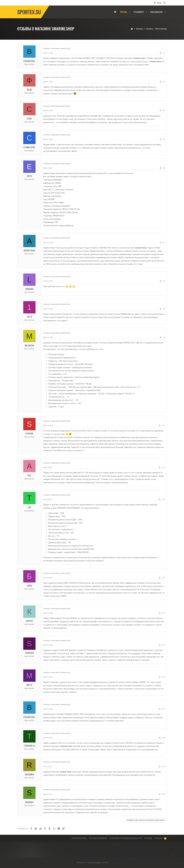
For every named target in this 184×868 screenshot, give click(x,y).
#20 (163, 794)
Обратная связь (79, 838)
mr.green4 (29, 345)
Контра (29, 621)
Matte (29, 685)
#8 (164, 309)
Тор (29, 507)
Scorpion (29, 653)
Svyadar (29, 433)
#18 (163, 738)
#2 (164, 82)
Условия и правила (98, 838)
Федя (29, 90)
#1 (164, 53)
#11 (163, 467)
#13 (163, 578)
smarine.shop (139, 58)
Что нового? (139, 12)
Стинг (29, 119)
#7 (164, 281)
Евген (29, 176)
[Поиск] (164, 3)
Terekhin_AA (29, 746)
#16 (163, 677)
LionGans (29, 289)
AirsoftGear (29, 250)
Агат (29, 475)
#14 (163, 613)
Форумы (124, 12)
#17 (163, 709)
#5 (164, 168)
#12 (163, 499)
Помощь (148, 838)
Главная (115, 12)
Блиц (29, 586)
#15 (163, 645)
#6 (164, 242)
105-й (29, 317)
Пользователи (156, 12)
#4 (164, 139)
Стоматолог (29, 147)
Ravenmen (29, 774)
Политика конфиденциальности (126, 838)
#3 (164, 110)
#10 (163, 425)
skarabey (29, 802)
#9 (164, 337)
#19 (163, 766)
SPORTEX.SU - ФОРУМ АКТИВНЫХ (89, 863)
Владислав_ (29, 61)
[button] (129, 12)
